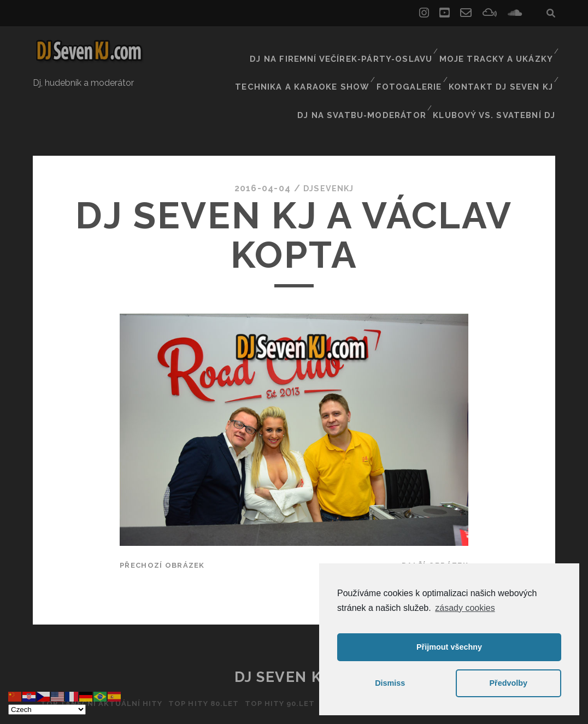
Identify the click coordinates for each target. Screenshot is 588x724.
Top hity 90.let (277, 654)
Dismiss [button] (390, 683)
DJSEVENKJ (329, 139)
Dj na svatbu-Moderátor (377, 73)
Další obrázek (435, 516)
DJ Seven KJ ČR (294, 628)
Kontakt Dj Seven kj (504, 60)
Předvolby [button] (508, 683)
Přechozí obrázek (162, 516)
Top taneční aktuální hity (89, 654)
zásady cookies (465, 608)
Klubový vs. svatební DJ (501, 73)
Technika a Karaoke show (313, 60)
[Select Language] (47, 710)
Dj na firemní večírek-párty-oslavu (355, 46)
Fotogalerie (415, 60)
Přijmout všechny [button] (449, 647)
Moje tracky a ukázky (500, 46)
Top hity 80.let (196, 654)
